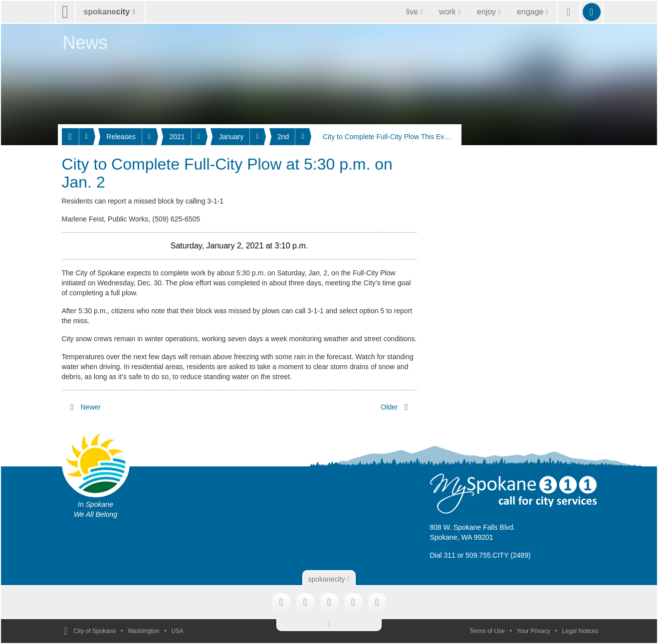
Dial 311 (443, 555)
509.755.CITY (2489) (498, 555)
